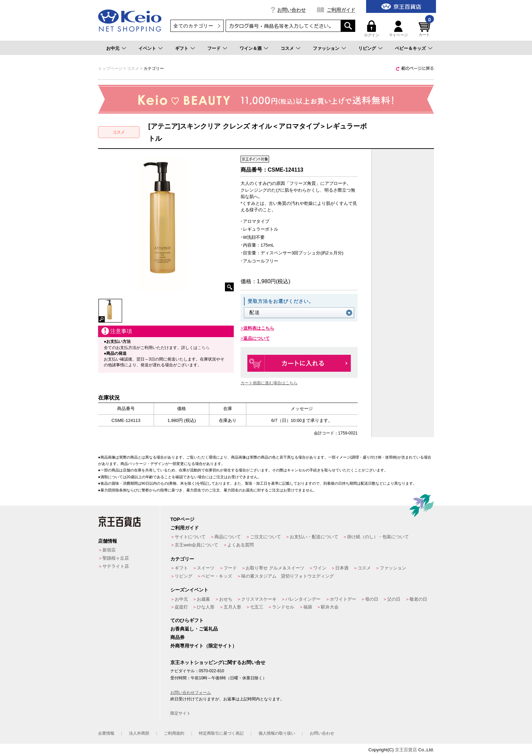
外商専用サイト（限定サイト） (204, 646)
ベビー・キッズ (217, 576)
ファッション (326, 48)
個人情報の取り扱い (277, 733)
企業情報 (106, 733)
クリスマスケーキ (259, 599)
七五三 (257, 607)
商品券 (177, 637)
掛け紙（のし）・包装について (378, 537)
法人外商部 (139, 733)
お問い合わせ (291, 10)
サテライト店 (116, 566)
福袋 (308, 607)
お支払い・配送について (314, 537)
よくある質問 (241, 545)
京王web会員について (196, 545)
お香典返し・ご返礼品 (194, 629)
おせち (226, 599)
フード (214, 48)
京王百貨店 (406, 750)
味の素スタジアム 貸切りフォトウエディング (288, 576)
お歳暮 (203, 599)
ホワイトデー (343, 599)
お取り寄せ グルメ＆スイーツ (275, 568)
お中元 (113, 48)
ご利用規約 (174, 733)
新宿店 (109, 550)
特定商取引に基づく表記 (221, 733)
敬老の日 (418, 599)
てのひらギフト (187, 620)
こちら (204, 348)
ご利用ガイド (341, 10)
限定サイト (180, 713)
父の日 (394, 599)
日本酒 (342, 568)
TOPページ (182, 519)
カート (425, 29)
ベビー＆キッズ (410, 48)
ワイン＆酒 (251, 48)
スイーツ (206, 568)
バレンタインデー (303, 599)
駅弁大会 (330, 607)
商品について (228, 537)
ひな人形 (206, 607)
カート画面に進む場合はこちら (269, 383)
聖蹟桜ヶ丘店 (116, 558)
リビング (367, 48)
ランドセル (283, 607)
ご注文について (265, 537)
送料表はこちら (259, 328)
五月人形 (232, 607)
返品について (256, 338)
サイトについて (190, 537)
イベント (147, 48)
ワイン (320, 568)
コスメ (287, 48)
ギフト (182, 48)
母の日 (372, 599)
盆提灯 (181, 607)
